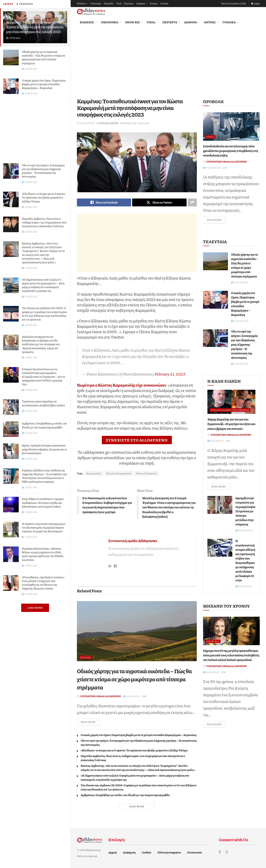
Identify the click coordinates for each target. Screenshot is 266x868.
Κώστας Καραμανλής (119, 473)
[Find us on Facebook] (220, 852)
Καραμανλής (94, 473)
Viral (119, 3)
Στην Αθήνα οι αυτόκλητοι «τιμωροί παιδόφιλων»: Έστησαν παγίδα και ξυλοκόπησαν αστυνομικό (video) (43, 502)
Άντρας (154, 3)
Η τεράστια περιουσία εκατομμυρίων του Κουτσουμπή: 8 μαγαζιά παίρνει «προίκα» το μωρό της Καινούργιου (44, 527)
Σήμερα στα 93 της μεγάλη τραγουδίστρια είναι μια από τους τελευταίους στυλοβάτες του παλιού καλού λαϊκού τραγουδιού (231, 655)
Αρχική (113, 852)
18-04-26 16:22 (244, 586)
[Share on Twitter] (159, 202)
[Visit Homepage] (91, 12)
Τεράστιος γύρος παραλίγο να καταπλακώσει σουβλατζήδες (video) (43, 403)
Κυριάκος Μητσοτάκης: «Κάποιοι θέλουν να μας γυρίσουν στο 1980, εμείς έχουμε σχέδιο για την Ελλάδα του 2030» (43, 554)
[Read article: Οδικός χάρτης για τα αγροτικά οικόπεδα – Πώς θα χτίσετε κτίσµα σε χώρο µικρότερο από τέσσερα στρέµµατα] (137, 631)
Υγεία (210, 137)
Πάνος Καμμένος (147, 473)
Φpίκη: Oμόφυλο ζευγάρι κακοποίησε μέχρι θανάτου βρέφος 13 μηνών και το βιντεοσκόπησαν (44, 449)
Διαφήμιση (129, 852)
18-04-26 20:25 (244, 530)
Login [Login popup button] (256, 3)
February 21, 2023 (170, 374)
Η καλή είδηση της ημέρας (230, 410)
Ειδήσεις (81, 3)
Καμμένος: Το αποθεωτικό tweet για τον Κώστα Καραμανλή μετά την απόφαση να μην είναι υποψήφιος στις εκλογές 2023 (35, 27)
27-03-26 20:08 (212, 168)
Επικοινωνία (195, 852)
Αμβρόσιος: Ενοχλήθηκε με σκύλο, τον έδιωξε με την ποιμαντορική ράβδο (44, 425)
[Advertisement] (35, 129)
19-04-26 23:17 (216, 441)
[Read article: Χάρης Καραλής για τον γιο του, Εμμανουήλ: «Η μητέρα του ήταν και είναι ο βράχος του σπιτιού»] (231, 402)
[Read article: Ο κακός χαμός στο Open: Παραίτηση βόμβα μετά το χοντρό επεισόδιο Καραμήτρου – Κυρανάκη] (216, 300)
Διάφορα (141, 3)
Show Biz (109, 3)
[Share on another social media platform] (192, 202)
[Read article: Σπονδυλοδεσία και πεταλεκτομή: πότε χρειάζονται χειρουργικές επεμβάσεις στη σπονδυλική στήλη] (231, 126)
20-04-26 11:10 (211, 672)
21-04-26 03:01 (131, 696)
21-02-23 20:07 (86, 123)
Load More (35, 608)
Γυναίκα (164, 3)
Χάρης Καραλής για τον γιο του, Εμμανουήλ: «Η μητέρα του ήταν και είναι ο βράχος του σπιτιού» (231, 424)
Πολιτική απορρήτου (169, 852)
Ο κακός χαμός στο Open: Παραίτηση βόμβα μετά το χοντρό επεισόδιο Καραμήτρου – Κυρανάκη (44, 84)
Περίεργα (129, 3)
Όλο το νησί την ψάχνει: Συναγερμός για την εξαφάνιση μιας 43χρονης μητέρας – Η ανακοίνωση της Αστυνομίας (43, 171)
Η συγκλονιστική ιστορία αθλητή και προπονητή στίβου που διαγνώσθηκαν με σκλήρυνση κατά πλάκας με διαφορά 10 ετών (245, 560)
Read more (90, 722)
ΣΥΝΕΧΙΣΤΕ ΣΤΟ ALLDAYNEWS (137, 440)
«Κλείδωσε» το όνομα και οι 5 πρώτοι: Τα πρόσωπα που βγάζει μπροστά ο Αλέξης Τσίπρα (44, 197)
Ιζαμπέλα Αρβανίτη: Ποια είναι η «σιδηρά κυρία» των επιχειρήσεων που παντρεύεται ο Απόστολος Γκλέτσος (44, 222)
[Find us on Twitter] (227, 852)
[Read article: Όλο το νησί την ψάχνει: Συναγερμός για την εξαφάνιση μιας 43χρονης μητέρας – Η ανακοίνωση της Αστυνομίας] (216, 338)
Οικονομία (96, 3)
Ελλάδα (114, 123)
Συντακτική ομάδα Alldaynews (133, 541)
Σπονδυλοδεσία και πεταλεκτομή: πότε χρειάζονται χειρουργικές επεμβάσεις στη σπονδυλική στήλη (231, 151)
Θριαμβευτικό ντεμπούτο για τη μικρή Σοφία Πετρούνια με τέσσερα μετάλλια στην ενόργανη (245, 511)
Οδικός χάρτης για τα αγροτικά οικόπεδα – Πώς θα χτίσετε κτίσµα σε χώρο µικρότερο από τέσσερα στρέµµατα (44, 57)
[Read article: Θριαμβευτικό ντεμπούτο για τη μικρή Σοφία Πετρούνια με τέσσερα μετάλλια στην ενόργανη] (220, 505)
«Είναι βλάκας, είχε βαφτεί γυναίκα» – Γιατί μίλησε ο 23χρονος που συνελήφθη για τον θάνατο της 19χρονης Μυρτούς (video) (44, 583)
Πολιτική (104, 123)
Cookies (147, 852)
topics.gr (93, 856)
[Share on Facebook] (104, 202)
